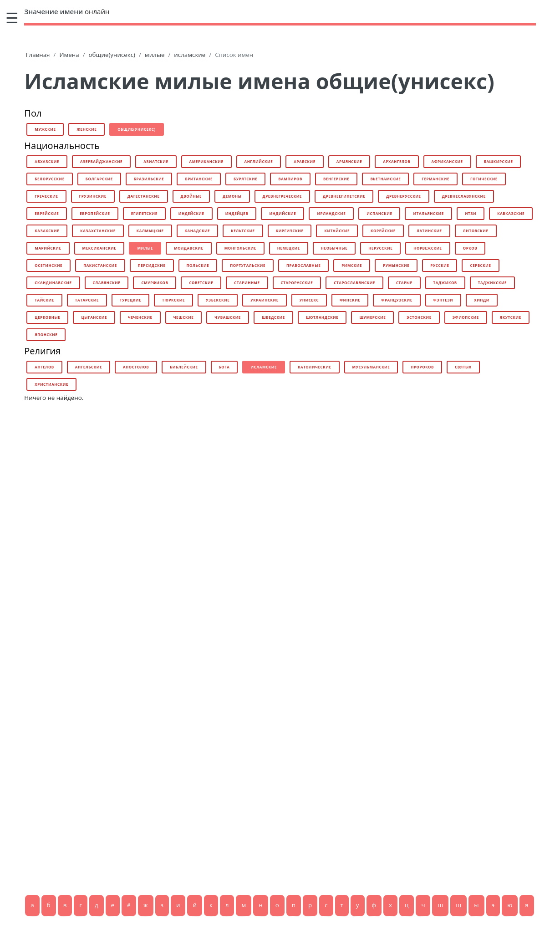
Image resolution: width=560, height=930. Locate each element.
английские (259, 161)
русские (440, 265)
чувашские (228, 317)
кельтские (243, 231)
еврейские (47, 213)
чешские (184, 317)
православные (303, 265)
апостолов (136, 367)
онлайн (67, 11)
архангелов (397, 161)
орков (470, 248)
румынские (396, 265)
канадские (198, 231)
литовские (476, 231)
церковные (47, 317)
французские (397, 300)
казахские (47, 231)
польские (198, 265)
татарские (87, 300)
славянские (107, 283)
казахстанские (98, 231)
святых (463, 367)
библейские (184, 367)
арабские (305, 161)
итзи (471, 213)
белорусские (49, 179)
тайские (44, 300)
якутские (511, 317)
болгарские (99, 179)
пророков (422, 367)
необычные (334, 248)
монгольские (240, 248)
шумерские (372, 317)
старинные (247, 283)
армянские (349, 161)
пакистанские (100, 265)
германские (435, 179)
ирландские (331, 213)
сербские (480, 265)
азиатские (156, 161)
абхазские (47, 161)
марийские (48, 248)
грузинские (93, 196)
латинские (429, 231)
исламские (190, 55)
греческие (46, 196)
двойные (191, 196)
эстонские (419, 317)
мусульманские (371, 367)
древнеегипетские (344, 196)
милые (155, 55)
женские (87, 129)
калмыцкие (150, 231)
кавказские (511, 213)
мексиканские (99, 248)
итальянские (428, 213)
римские (352, 265)
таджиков (445, 283)
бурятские (245, 179)
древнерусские (403, 196)
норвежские (428, 248)
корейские (383, 231)
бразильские (149, 179)
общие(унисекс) (112, 55)
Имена (69, 55)
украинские (264, 300)
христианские (51, 384)
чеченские (140, 317)
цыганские (94, 317)
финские (350, 300)
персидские (152, 265)
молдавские (188, 248)
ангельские (89, 367)
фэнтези (443, 300)
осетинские (48, 265)
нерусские (380, 248)
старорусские (297, 283)
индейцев (237, 213)
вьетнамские (385, 179)
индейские (191, 213)
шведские (273, 317)
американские (206, 161)
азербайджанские (101, 161)
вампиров (290, 179)
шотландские (322, 317)
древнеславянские (464, 196)
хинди (482, 300)
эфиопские (466, 317)
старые (404, 283)
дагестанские (144, 196)
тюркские (173, 300)
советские (201, 283)
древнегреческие (282, 196)
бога (224, 367)
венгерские (336, 179)
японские (46, 335)
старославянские (354, 283)
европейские (95, 213)
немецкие (289, 248)
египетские (144, 213)
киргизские (290, 231)
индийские (283, 213)
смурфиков (155, 283)
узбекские (218, 300)
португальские (248, 265)
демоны (232, 196)
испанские (379, 213)
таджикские (492, 283)
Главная (38, 55)
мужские (45, 129)
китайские (337, 231)
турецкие (130, 300)
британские (199, 179)
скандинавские (53, 283)
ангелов (44, 367)
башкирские (499, 161)
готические (484, 179)
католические (315, 367)
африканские (447, 161)
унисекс (309, 300)
